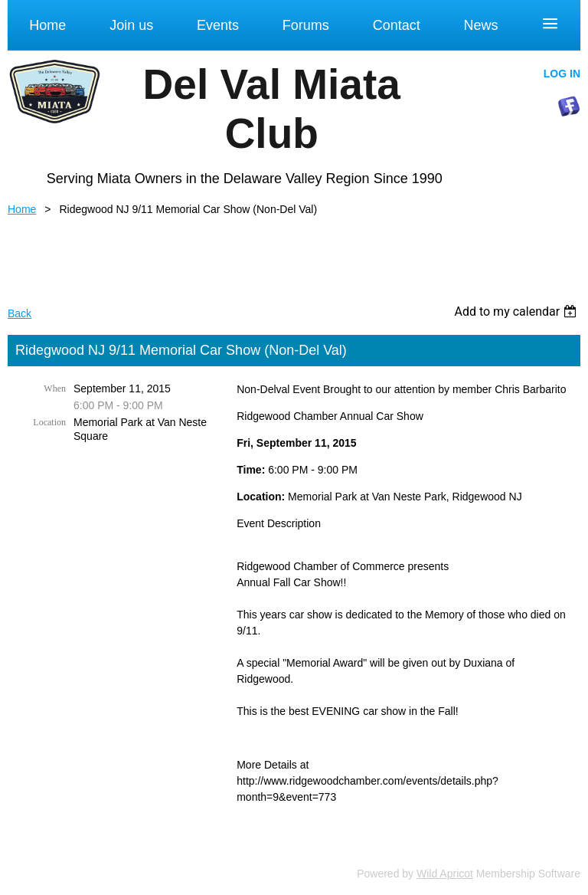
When (55, 388)
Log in (562, 74)
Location (49, 422)
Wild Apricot (445, 874)
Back (20, 313)
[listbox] (517, 311)
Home (22, 209)
